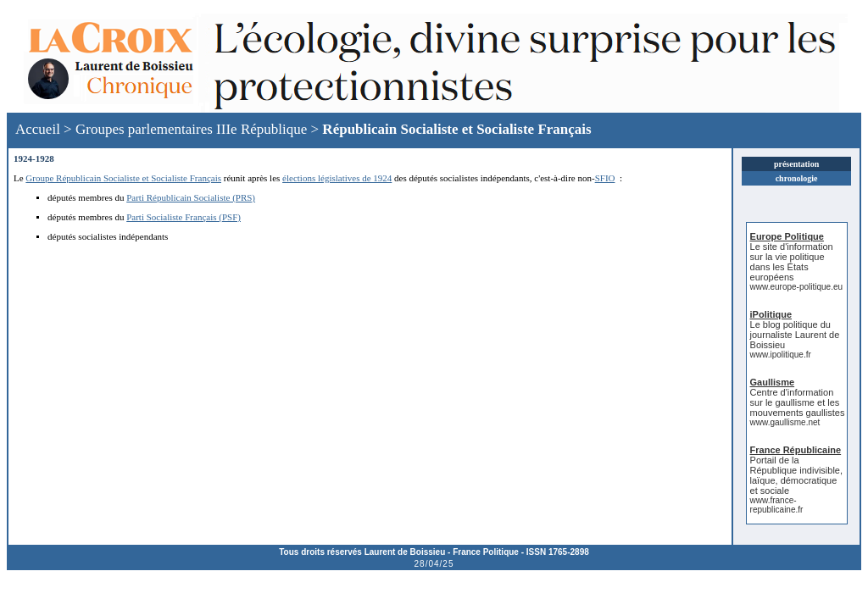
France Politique (486, 552)
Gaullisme (773, 382)
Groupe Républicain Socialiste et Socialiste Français (123, 178)
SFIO (605, 178)
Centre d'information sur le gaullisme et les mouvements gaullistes (798, 402)
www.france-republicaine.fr (777, 505)
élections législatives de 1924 (337, 178)
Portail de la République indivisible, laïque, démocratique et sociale (796, 475)
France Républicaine (796, 450)
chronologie (797, 178)
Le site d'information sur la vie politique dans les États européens (792, 262)
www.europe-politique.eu (797, 287)
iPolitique (771, 314)
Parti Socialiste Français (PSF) (184, 217)
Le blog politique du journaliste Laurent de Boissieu (795, 335)
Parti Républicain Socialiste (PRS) (191, 197)
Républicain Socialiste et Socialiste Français (456, 129)
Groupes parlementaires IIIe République (191, 129)
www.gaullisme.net (785, 422)
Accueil (38, 129)
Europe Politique (787, 236)
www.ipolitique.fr (781, 355)
